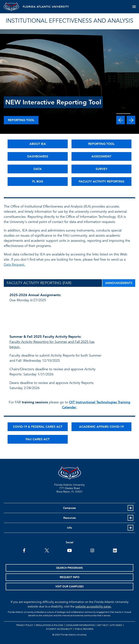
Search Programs (69, 568)
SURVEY (101, 169)
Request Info (70, 577)
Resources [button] (70, 518)
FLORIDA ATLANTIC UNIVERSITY (46, 7)
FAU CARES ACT (38, 439)
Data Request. (15, 265)
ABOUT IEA (38, 144)
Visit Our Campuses (69, 586)
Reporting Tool (21, 120)
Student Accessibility (59, 629)
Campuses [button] (69, 508)
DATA (38, 169)
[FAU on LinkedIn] (115, 550)
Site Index (116, 625)
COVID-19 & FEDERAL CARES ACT (38, 427)
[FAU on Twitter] (47, 550)
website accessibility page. (93, 607)
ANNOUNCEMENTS (119, 283)
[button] (121, 120)
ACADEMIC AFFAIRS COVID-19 (101, 427)
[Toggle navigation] (134, 7)
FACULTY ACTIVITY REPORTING (101, 182)
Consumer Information (80, 625)
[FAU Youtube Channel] (69, 550)
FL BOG (38, 182)
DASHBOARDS (38, 156)
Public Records (84, 629)
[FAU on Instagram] (92, 550)
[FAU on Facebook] (24, 550)
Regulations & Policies (50, 625)
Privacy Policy (25, 625)
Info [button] (70, 528)
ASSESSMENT (101, 156)
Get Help (102, 625)
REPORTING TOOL (101, 144)
